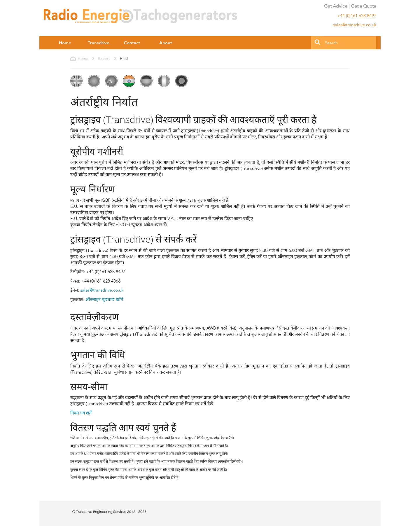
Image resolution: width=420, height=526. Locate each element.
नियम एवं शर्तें (81, 413)
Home (65, 43)
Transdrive (99, 43)
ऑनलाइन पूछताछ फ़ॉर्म (104, 299)
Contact (132, 43)
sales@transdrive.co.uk (102, 290)
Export (104, 59)
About (166, 43)
